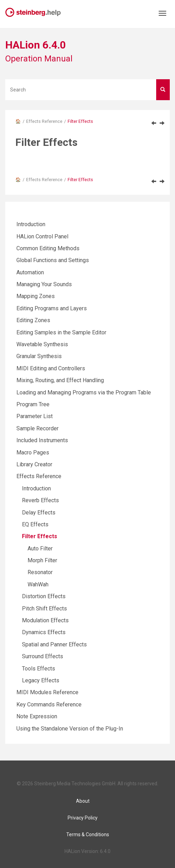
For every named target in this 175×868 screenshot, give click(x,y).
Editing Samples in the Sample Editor (61, 332)
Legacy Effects (41, 680)
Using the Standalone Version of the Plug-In (70, 729)
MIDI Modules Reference (47, 692)
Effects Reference (44, 121)
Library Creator (34, 464)
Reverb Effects (40, 500)
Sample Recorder (37, 428)
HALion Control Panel (42, 236)
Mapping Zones (36, 296)
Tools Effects (39, 669)
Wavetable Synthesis (42, 344)
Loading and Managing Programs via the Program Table (84, 392)
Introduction (31, 224)
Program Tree (33, 404)
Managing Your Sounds (44, 284)
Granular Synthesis (39, 356)
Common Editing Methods (48, 248)
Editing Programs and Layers (52, 308)
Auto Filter (40, 548)
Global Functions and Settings (53, 260)
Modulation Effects (45, 620)
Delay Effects (39, 513)
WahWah (38, 584)
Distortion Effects (44, 596)
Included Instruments (42, 440)
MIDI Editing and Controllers (51, 368)
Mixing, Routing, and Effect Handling (60, 380)
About (83, 801)
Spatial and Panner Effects (54, 644)
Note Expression (37, 716)
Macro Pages (33, 452)
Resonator (40, 572)
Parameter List (35, 416)
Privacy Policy (83, 818)
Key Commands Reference (49, 704)
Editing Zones (33, 320)
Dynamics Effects (44, 632)
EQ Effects (35, 524)
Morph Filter (42, 560)
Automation (30, 272)
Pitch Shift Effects (44, 609)
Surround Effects (43, 656)
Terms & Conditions (88, 834)
